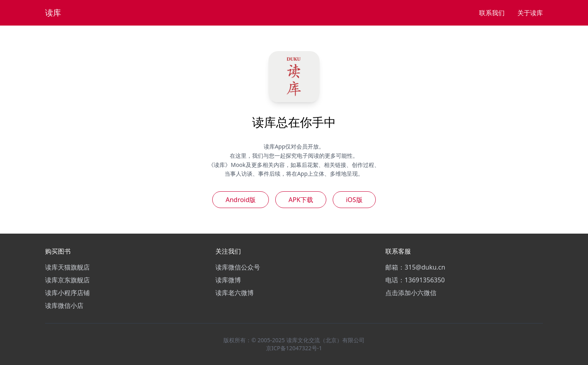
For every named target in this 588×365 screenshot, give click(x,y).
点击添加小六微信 (411, 293)
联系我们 (492, 13)
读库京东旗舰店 (67, 280)
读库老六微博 (235, 293)
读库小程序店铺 (67, 293)
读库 (53, 13)
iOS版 (354, 200)
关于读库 (530, 13)
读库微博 (228, 280)
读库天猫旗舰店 (67, 267)
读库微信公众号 (238, 267)
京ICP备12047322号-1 (294, 348)
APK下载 (301, 200)
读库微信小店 (64, 305)
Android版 (241, 200)
